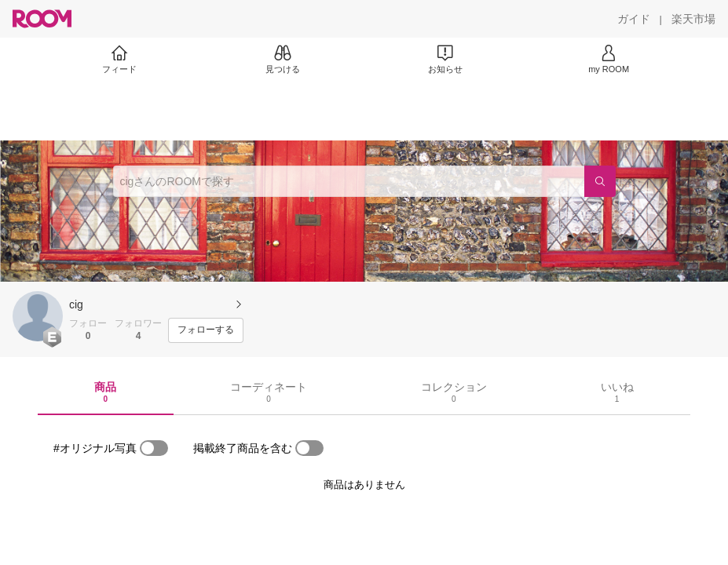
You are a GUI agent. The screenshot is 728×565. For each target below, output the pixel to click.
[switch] (154, 448)
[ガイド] (634, 19)
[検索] (600, 181)
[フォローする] (206, 330)
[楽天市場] (693, 19)
